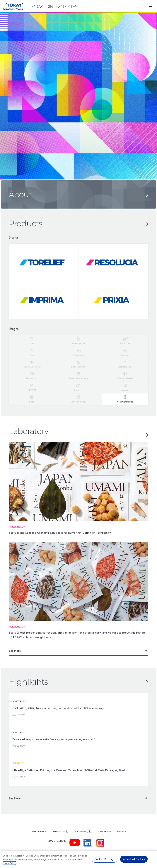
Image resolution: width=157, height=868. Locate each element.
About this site (39, 831)
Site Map (121, 831)
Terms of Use (58, 831)
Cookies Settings (104, 859)
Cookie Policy (104, 831)
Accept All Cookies (134, 859)
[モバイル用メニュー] (151, 6)
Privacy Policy (81, 831)
